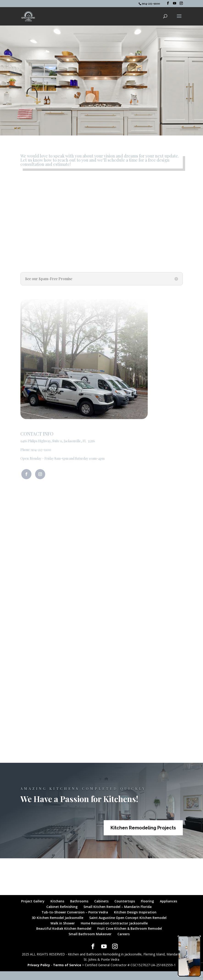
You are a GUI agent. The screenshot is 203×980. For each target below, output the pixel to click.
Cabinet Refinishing (62, 907)
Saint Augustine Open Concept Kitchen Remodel (128, 918)
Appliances (168, 901)
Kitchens (57, 901)
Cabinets (101, 901)
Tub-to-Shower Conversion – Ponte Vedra (75, 912)
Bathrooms (79, 901)
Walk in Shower (63, 923)
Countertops (125, 901)
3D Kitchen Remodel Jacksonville (57, 918)
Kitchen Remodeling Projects (143, 828)
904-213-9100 (41, 450)
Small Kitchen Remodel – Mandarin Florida (118, 907)
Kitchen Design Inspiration (135, 912)
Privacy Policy (39, 965)
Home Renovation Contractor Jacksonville (114, 923)
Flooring (147, 901)
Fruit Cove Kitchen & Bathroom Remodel (130, 928)
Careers (124, 934)
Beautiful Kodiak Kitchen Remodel (64, 928)
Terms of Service (67, 965)
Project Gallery (33, 901)
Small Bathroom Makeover (90, 934)
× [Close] (197, 939)
